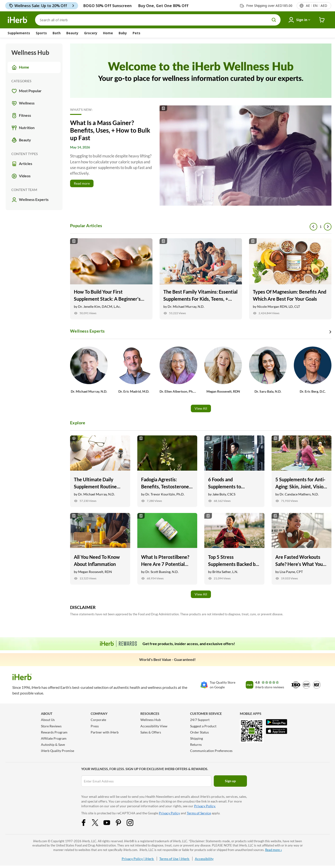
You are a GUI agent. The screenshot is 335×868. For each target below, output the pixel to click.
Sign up (230, 781)
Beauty (72, 33)
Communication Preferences (211, 751)
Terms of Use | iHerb (175, 859)
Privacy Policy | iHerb (138, 859)
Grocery (91, 33)
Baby (123, 33)
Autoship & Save (53, 744)
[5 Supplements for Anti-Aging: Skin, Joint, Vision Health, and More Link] (302, 471)
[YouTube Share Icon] (110, 822)
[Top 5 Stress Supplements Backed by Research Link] (234, 549)
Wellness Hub (151, 720)
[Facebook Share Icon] (87, 822)
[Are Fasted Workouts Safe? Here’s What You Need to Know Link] (302, 549)
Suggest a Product (203, 726)
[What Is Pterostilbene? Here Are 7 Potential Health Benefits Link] (167, 549)
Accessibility (204, 859)
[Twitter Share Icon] (98, 822)
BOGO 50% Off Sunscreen (107, 6)
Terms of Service (199, 813)
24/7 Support (200, 720)
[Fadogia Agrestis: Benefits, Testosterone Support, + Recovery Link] (167, 471)
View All (201, 408)
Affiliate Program (54, 738)
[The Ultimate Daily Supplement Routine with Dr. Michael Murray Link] (100, 471)
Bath (57, 33)
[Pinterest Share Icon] (121, 822)
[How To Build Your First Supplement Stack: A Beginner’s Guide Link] (111, 279)
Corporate (98, 720)
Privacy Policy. (205, 806)
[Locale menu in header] (316, 6)
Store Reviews (51, 726)
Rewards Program (54, 732)
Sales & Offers (151, 732)
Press (95, 726)
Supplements (19, 33)
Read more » (274, 850)
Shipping (197, 738)
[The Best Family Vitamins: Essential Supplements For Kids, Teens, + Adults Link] (201, 279)
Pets (136, 33)
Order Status (199, 732)
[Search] (158, 20)
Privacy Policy (169, 813)
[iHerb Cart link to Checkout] (322, 20)
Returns (196, 744)
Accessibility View (154, 726)
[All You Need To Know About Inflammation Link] (100, 549)
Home (108, 33)
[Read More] (201, 156)
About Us (48, 720)
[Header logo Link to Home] (18, 20)
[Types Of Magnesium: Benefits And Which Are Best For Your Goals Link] (290, 279)
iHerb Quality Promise (58, 751)
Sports (41, 33)
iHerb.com (40, 841)
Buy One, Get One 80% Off (163, 6)
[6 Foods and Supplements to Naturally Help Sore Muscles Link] (234, 471)
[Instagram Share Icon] (133, 822)
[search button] (274, 20)
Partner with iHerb (105, 732)
